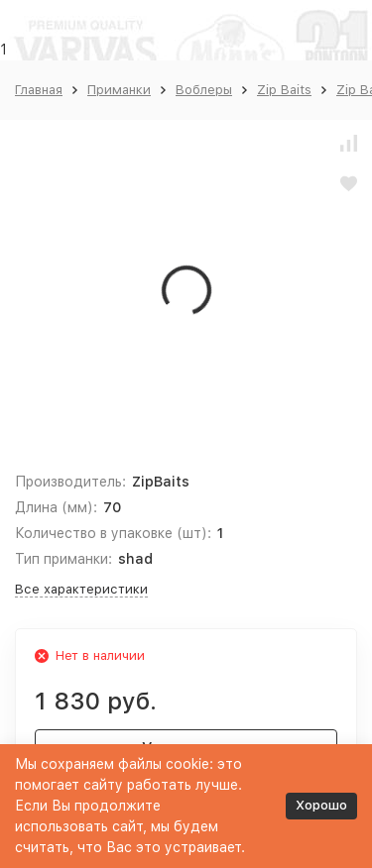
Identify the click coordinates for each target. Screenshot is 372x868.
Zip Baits (284, 90)
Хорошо (321, 805)
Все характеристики (81, 589)
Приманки (119, 90)
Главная (39, 90)
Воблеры (204, 90)
